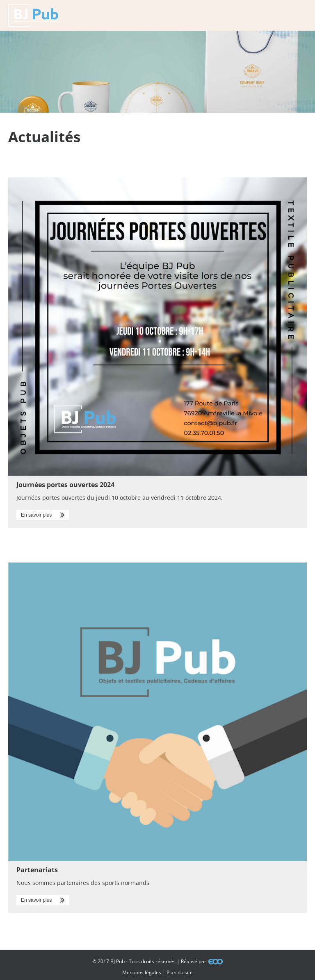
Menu (300, 15)
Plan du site (180, 972)
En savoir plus (36, 515)
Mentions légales (142, 972)
